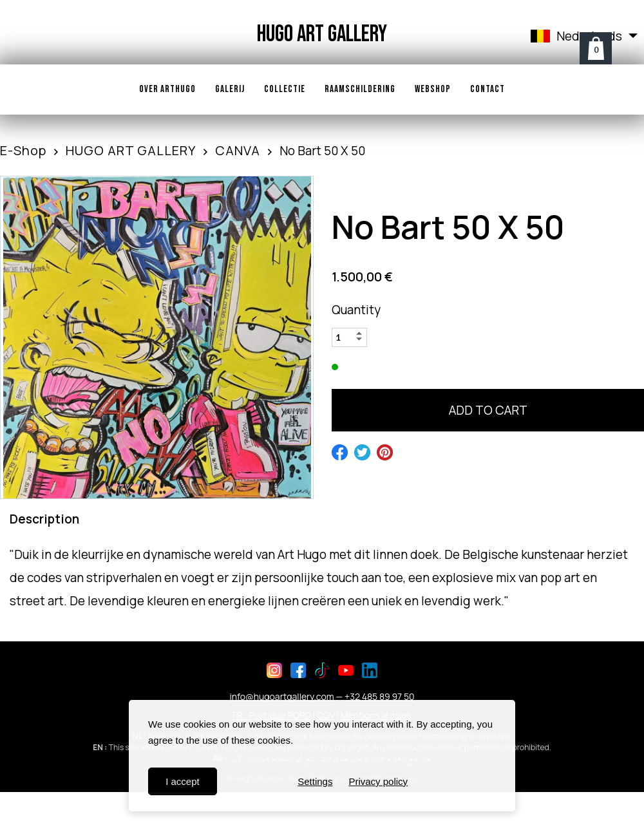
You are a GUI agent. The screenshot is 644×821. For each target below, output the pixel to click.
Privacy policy (378, 781)
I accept (183, 781)
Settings (315, 781)
